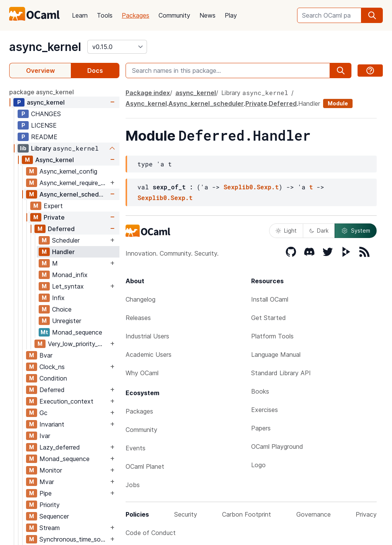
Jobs (133, 485)
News (207, 15)
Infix (58, 298)
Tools (105, 15)
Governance (314, 514)
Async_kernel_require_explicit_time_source (74, 183)
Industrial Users (147, 336)
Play (231, 15)
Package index (148, 93)
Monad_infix (70, 275)
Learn (80, 15)
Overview (40, 71)
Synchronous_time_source (74, 539)
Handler (63, 252)
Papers (261, 428)
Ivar (45, 436)
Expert (53, 206)
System (356, 231)
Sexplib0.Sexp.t (251, 187)
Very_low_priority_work (78, 344)
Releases (138, 318)
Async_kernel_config (68, 171)
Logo (258, 465)
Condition (53, 378)
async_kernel (45, 47)
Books (260, 391)
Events (136, 448)
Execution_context (66, 401)
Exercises (265, 410)
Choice (62, 309)
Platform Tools (272, 336)
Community (174, 15)
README (44, 137)
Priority (50, 505)
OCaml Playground (277, 447)
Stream (50, 528)
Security (186, 514)
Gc (43, 413)
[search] (372, 15)
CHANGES (46, 114)
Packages (136, 15)
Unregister (67, 321)
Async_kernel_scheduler (74, 194)
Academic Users (149, 355)
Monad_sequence (77, 332)
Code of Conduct (151, 533)
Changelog (140, 299)
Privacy (366, 514)
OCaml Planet (145, 466)
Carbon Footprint (247, 514)
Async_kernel (55, 160)
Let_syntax (68, 286)
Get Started (269, 318)
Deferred (61, 229)
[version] (117, 47)
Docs (95, 71)
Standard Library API (281, 373)
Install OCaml (270, 299)
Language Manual (276, 355)
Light (286, 231)
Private (54, 217)
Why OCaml (142, 373)
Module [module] (338, 103)
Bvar (46, 355)
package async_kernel (42, 92)
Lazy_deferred (60, 447)
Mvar (47, 482)
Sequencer (54, 516)
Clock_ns (52, 367)
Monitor (51, 470)
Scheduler (66, 240)
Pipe (46, 493)
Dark (319, 231)
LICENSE (44, 125)
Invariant (52, 424)
